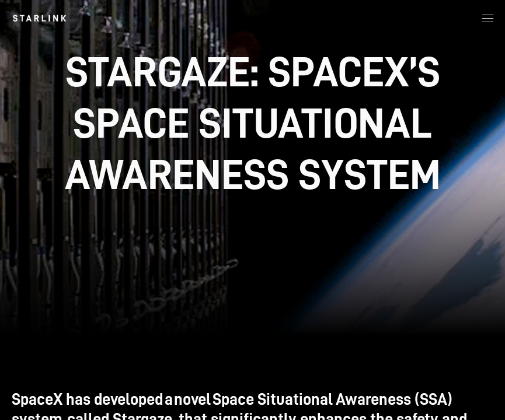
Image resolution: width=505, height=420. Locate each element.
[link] (39, 18)
